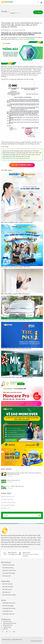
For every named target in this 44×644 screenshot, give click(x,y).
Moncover (4, 536)
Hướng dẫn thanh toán (9, 603)
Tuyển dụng (7, 627)
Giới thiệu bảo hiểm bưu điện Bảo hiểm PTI (17, 320)
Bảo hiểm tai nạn (7, 590)
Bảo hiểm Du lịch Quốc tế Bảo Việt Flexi (16, 267)
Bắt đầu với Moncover (8, 497)
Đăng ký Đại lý (8, 625)
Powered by (34, 641)
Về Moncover (7, 622)
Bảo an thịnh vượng (21, 39)
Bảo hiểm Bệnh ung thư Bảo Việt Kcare (15, 294)
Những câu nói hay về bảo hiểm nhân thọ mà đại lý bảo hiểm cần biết (24, 474)
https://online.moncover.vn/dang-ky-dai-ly (16, 159)
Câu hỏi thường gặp (8, 606)
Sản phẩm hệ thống (7, 500)
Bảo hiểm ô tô (6, 592)
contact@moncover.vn (13, 555)
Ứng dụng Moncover (10, 624)
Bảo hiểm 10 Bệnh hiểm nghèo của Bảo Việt (17, 223)
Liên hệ (35, 12)
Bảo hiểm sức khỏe (8, 587)
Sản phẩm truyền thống (8, 502)
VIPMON (32, 39)
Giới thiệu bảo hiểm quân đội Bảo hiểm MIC (17, 378)
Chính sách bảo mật (17, 640)
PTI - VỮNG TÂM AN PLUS (16, 487)
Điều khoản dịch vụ (14, 481)
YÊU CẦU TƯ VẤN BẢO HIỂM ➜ (22, 165)
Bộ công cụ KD (6, 508)
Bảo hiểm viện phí (7, 584)
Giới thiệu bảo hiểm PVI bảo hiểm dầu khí (16, 349)
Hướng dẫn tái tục (7, 611)
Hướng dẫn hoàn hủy (8, 614)
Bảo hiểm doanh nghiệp (9, 595)
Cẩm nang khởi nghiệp (8, 505)
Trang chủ (13, 13)
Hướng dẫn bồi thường (9, 609)
